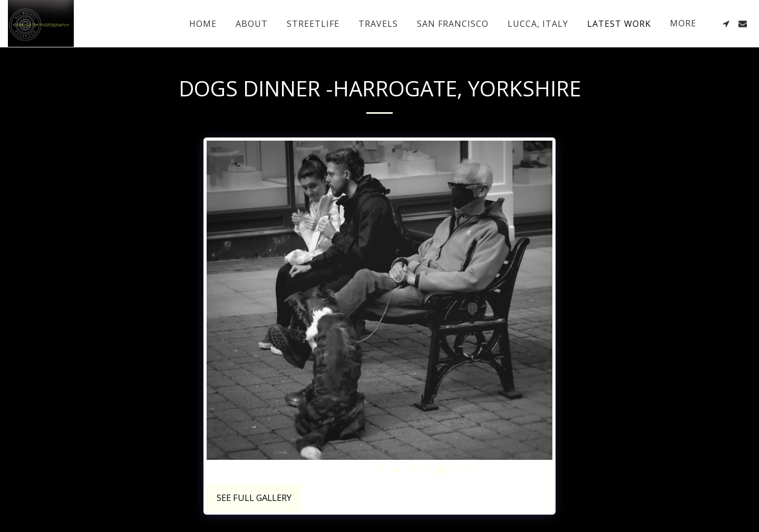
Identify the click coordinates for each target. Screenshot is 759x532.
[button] (726, 24)
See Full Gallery (254, 497)
